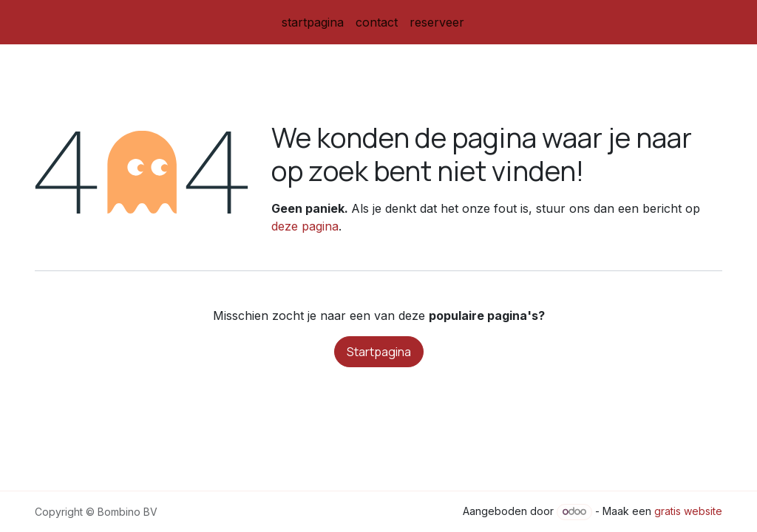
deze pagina (305, 226)
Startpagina (379, 352)
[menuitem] (313, 22)
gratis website (688, 511)
